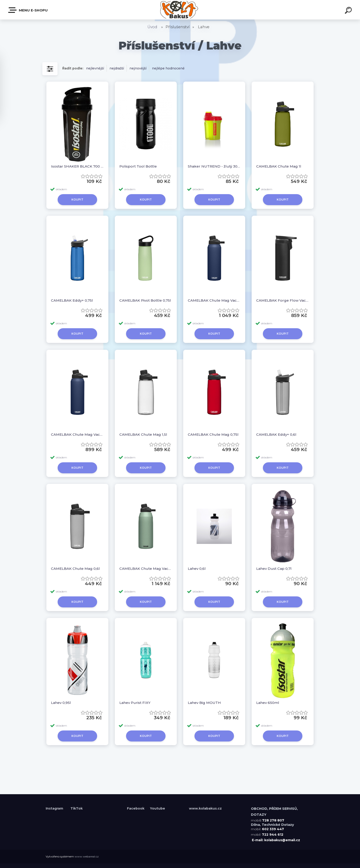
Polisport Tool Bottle (138, 166)
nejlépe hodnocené (168, 68)
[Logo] (180, 10)
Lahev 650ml (268, 703)
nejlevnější (95, 68)
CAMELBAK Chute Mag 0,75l (213, 434)
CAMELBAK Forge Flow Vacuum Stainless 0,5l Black (283, 300)
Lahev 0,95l (61, 703)
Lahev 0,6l (197, 569)
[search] (349, 11)
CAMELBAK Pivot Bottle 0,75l (145, 300)
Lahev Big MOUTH (204, 703)
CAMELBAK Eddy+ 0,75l (72, 300)
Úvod (152, 27)
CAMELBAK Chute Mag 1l (279, 166)
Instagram (55, 808)
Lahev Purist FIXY (135, 703)
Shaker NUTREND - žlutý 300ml (214, 166)
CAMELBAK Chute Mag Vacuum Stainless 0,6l (77, 434)
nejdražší (117, 68)
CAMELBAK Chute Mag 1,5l (143, 434)
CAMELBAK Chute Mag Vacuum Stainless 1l (214, 300)
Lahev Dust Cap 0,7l (274, 569)
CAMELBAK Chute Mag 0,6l (75, 569)
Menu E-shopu (28, 10)
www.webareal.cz (87, 856)
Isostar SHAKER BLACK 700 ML (77, 166)
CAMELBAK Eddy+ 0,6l (276, 434)
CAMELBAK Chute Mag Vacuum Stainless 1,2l (146, 569)
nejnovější (138, 68)
